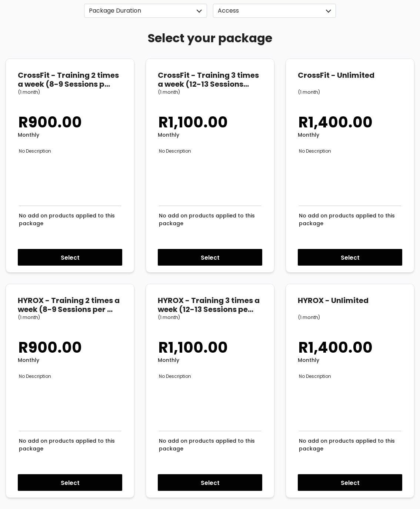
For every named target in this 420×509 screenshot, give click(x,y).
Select (70, 258)
